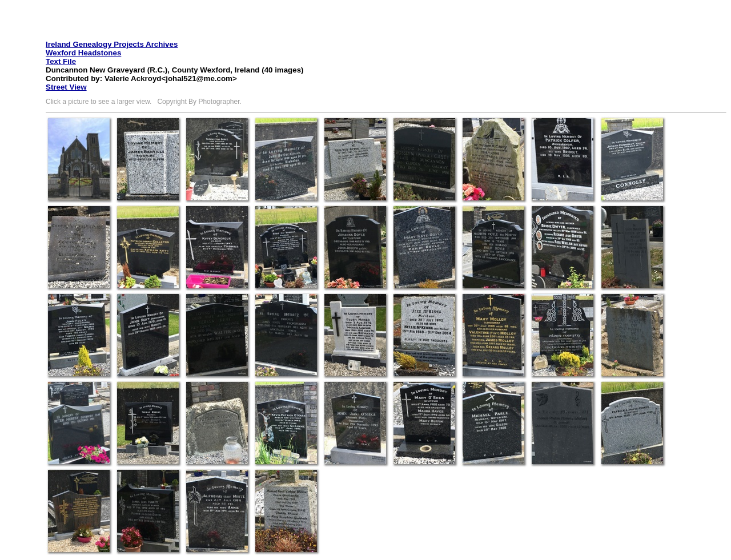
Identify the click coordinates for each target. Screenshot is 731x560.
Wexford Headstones (83, 53)
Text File (61, 61)
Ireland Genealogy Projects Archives (112, 44)
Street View (66, 87)
